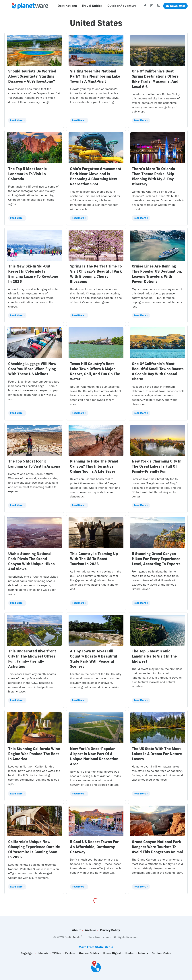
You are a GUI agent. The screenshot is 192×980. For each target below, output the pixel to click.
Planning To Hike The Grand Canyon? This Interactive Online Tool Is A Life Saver (94, 466)
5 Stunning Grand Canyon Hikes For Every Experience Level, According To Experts (156, 559)
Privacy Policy (110, 930)
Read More (16, 120)
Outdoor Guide (161, 953)
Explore (70, 953)
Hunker (130, 953)
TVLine (57, 953)
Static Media (73, 937)
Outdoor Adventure (122, 6)
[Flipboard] (152, 7)
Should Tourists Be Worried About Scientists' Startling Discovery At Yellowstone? (32, 76)
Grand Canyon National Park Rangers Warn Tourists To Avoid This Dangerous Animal (157, 847)
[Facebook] (145, 7)
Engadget (27, 953)
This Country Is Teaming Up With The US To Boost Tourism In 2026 (94, 559)
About (76, 930)
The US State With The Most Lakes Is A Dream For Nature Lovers (157, 754)
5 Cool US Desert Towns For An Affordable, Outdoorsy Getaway (94, 847)
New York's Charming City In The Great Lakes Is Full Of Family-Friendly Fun (157, 466)
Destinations (67, 6)
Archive (90, 930)
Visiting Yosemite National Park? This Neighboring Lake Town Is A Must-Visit (95, 76)
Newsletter (175, 6)
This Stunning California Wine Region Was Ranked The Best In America (34, 754)
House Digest (112, 953)
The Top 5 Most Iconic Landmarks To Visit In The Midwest (154, 656)
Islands (143, 953)
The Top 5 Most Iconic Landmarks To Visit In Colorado (27, 174)
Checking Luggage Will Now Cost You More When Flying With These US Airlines (32, 369)
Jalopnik (43, 953)
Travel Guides (92, 6)
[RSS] (158, 7)
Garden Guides (89, 953)
